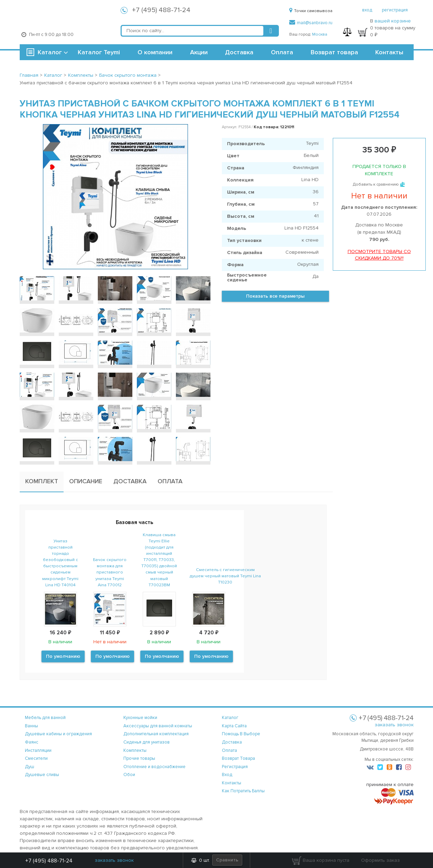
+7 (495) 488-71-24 (161, 10)
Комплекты (135, 750)
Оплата (282, 52)
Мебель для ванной (45, 718)
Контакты (389, 52)
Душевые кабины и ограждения (58, 734)
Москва (320, 34)
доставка (232, 742)
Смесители (36, 758)
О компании (155, 52)
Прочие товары (139, 758)
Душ (30, 767)
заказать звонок (394, 725)
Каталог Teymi (99, 52)
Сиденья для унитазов (147, 742)
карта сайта (234, 726)
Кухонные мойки (140, 718)
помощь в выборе (241, 734)
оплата (229, 750)
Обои (129, 775)
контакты (232, 783)
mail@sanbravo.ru (311, 23)
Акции (199, 52)
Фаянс (32, 742)
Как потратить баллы (243, 791)
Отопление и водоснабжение (154, 767)
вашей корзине (393, 21)
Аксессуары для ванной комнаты (158, 726)
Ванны (31, 726)
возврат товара (238, 758)
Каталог (50, 52)
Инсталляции (38, 750)
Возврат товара (334, 52)
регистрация (395, 10)
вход (367, 10)
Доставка (239, 52)
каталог (230, 718)
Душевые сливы (42, 775)
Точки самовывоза (311, 11)
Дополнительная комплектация (156, 734)
